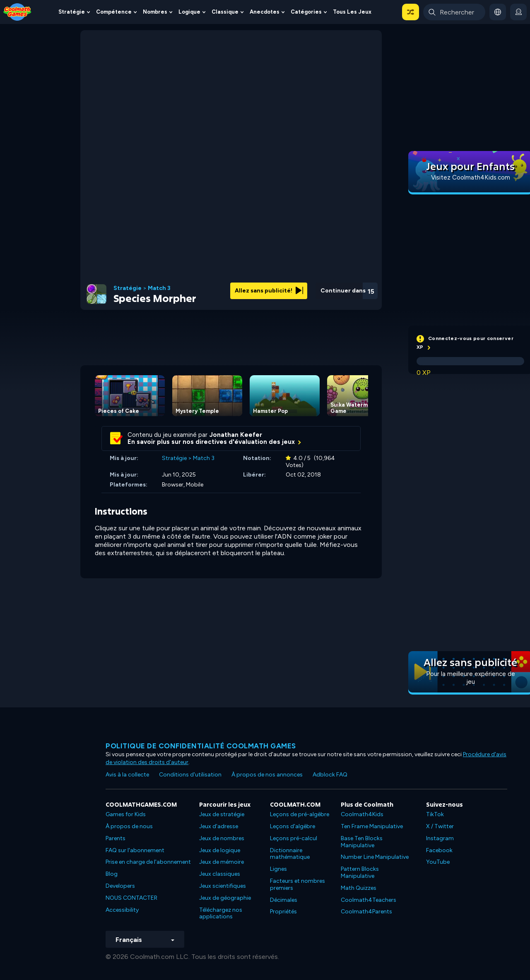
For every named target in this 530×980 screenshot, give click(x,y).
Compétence (114, 12)
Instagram (440, 838)
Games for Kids (126, 814)
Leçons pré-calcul (294, 838)
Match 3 (159, 288)
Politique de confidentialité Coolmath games (201, 746)
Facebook (439, 850)
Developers (120, 886)
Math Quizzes (359, 888)
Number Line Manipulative (375, 857)
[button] (411, 12)
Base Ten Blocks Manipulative (362, 842)
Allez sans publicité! (269, 291)
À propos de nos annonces (267, 775)
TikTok (435, 814)
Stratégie (72, 12)
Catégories (306, 12)
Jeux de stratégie (222, 814)
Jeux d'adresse (219, 826)
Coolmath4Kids (362, 814)
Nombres (155, 12)
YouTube (438, 862)
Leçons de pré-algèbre (300, 814)
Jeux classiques (220, 874)
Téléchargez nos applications (221, 913)
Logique (189, 12)
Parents (116, 838)
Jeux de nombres (222, 838)
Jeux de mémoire (222, 862)
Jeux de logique (220, 850)
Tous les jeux (352, 12)
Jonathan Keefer (236, 435)
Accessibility (122, 910)
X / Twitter (440, 826)
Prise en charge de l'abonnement (148, 862)
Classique (225, 12)
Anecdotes (265, 12)
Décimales (284, 900)
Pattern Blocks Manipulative (360, 872)
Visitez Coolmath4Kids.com (471, 177)
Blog (112, 874)
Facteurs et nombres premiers (298, 884)
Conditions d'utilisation (190, 775)
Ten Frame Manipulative (372, 826)
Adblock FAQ (330, 775)
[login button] (518, 12)
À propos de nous (129, 826)
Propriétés (283, 912)
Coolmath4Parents (366, 912)
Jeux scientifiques (223, 886)
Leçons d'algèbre (293, 826)
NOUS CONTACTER (131, 898)
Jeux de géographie (225, 898)
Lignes (278, 869)
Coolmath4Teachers (369, 900)
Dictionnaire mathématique (290, 854)
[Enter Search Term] (454, 12)
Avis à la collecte (127, 775)
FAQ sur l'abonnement (135, 850)
